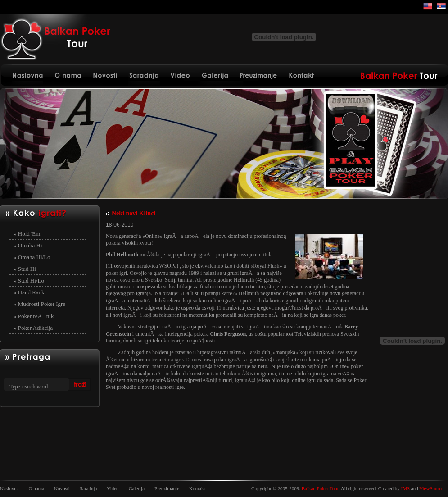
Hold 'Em (29, 234)
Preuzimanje (167, 488)
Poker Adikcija (36, 328)
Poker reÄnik (36, 316)
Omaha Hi (30, 245)
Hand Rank (31, 292)
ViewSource (431, 488)
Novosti (62, 488)
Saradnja (88, 488)
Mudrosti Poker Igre (42, 304)
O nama (37, 488)
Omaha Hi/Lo (34, 257)
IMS (406, 488)
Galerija (137, 488)
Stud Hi (27, 269)
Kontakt (197, 488)
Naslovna (9, 488)
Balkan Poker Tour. (321, 488)
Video (113, 488)
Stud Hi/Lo (31, 280)
